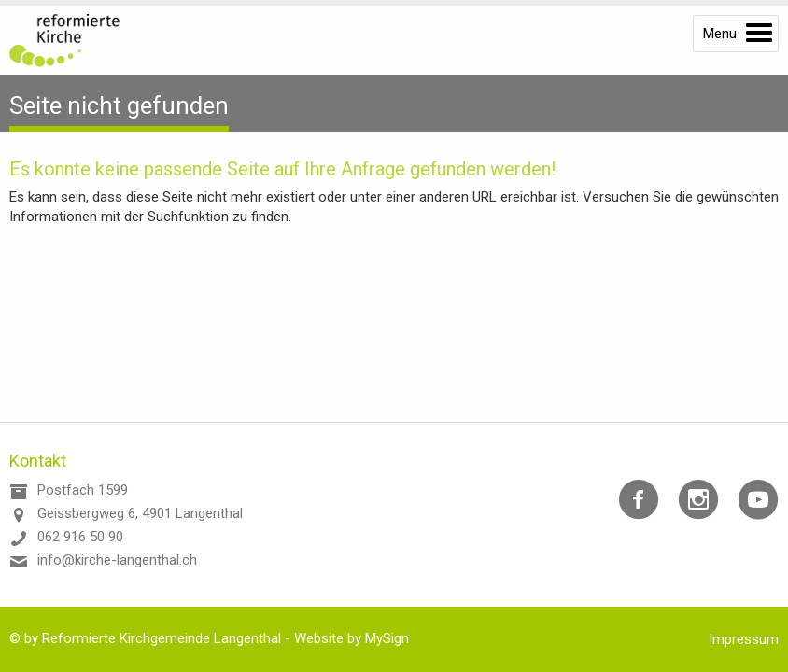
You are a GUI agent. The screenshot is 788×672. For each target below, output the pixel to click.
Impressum (744, 639)
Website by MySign (352, 638)
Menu (720, 34)
